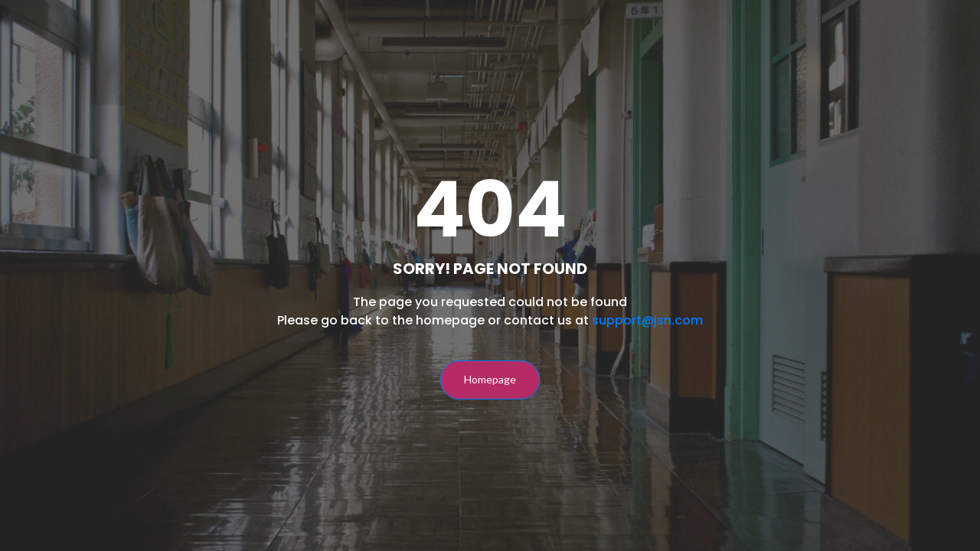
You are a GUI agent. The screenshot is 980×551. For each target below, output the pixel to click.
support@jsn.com (647, 320)
